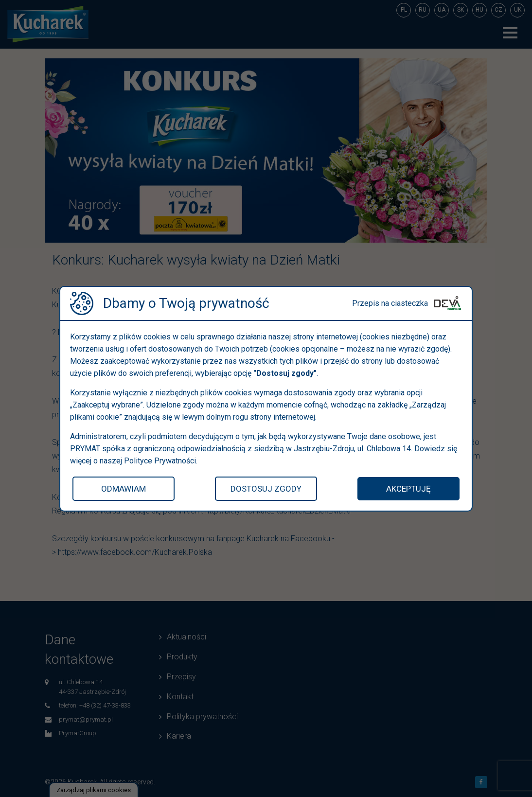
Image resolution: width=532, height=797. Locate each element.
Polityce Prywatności (160, 461)
